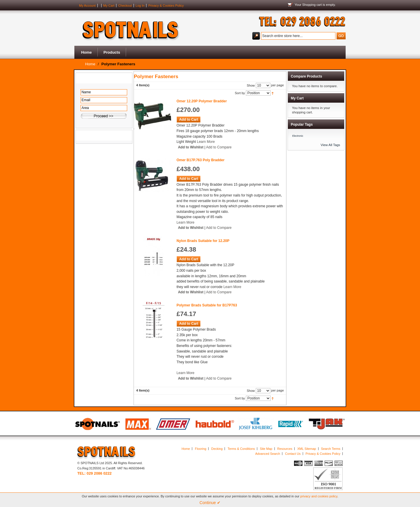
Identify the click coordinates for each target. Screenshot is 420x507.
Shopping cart (312, 5)
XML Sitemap (307, 449)
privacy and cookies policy (319, 496)
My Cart (109, 6)
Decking (217, 449)
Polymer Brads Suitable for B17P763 (207, 305)
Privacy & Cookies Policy (166, 6)
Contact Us (293, 454)
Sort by (240, 93)
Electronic (298, 136)
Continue (210, 503)
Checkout (125, 6)
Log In (140, 6)
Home (86, 52)
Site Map (266, 449)
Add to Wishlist (191, 147)
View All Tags (330, 145)
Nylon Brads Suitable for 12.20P (203, 241)
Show (251, 85)
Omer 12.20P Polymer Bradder (202, 101)
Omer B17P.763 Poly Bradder (201, 160)
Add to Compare (219, 147)
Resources (285, 449)
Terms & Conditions (241, 449)
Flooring (201, 449)
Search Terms (331, 449)
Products (112, 52)
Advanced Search (268, 454)
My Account (87, 6)
